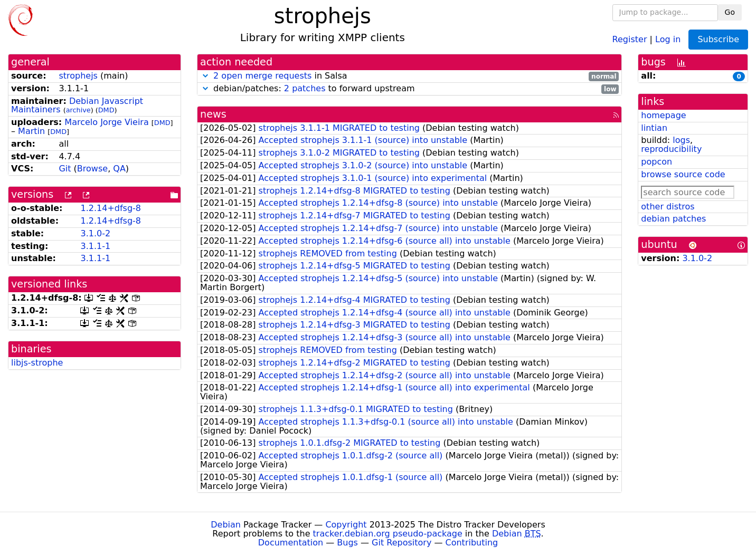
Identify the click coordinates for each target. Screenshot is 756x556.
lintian (654, 128)
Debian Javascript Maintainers (77, 106)
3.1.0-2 (95, 233)
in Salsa (409, 76)
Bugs (347, 543)
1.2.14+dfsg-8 (111, 208)
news (213, 114)
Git (65, 169)
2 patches (305, 88)
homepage (663, 115)
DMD (106, 110)
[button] (205, 76)
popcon (656, 162)
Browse (92, 169)
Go (730, 12)
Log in (668, 39)
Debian (226, 525)
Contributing (472, 543)
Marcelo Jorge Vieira (106, 122)
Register (630, 39)
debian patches (673, 219)
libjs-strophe (37, 363)
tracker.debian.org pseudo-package (388, 534)
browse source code (683, 174)
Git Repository (401, 543)
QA (119, 169)
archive (78, 110)
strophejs (78, 76)
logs (681, 140)
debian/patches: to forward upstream (409, 89)
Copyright (346, 525)
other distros (668, 207)
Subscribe (718, 39)
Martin (31, 131)
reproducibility (671, 149)
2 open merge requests (262, 76)
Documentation (291, 543)
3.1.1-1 (95, 246)
